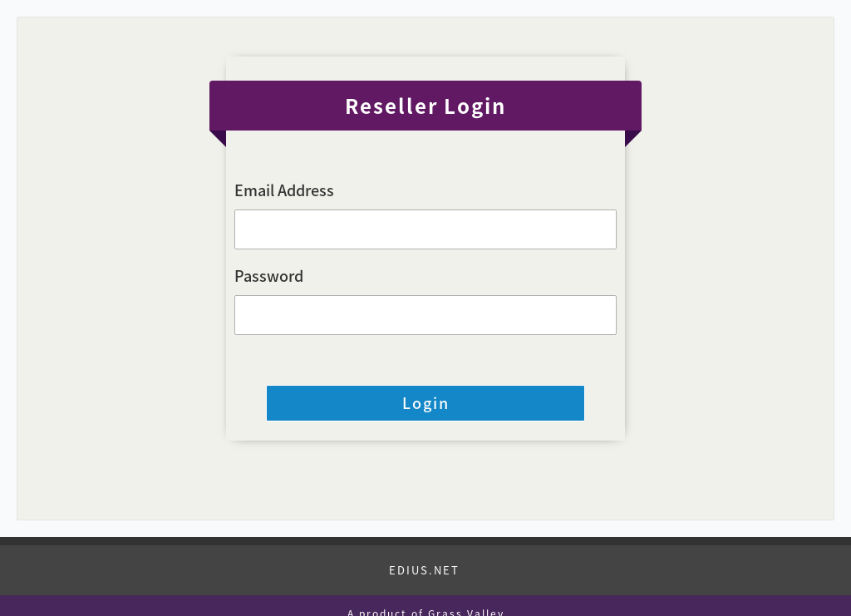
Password (269, 276)
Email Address (284, 190)
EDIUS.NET (424, 570)
